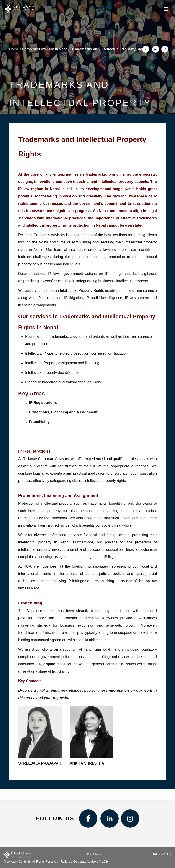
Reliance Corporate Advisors (41, 235)
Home (14, 49)
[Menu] (166, 9)
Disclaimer (94, 854)
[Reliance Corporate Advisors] (19, 9)
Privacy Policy (162, 854)
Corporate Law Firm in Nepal (45, 49)
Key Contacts (30, 681)
